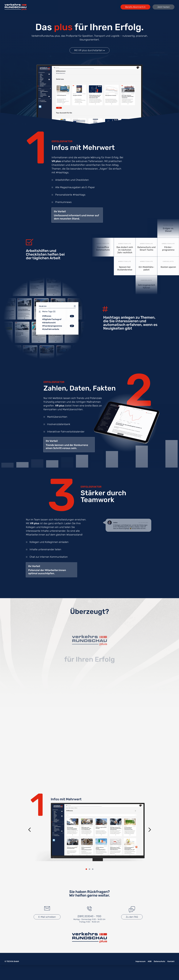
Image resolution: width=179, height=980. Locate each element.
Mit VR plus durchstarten (89, 50)
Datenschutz (159, 961)
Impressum (140, 961)
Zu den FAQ (132, 917)
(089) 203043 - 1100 (89, 916)
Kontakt (171, 961)
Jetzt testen (163, 7)
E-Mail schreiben (47, 917)
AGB (150, 961)
